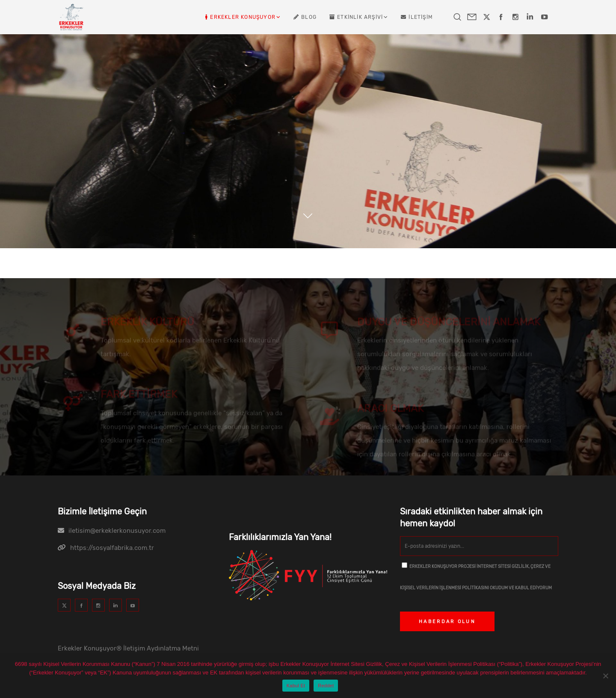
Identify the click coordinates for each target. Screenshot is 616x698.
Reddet (326, 686)
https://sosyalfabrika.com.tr (112, 548)
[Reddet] (605, 676)
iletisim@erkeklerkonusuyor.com (117, 531)
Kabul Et (296, 686)
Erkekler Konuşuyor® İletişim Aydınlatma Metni (128, 648)
